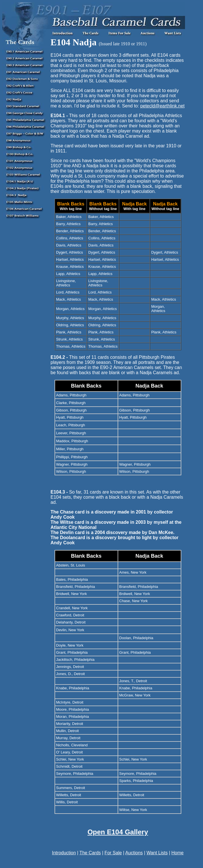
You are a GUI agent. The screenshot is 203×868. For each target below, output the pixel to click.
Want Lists (157, 853)
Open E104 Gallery (118, 832)
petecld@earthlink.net (162, 106)
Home (177, 853)
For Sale (113, 853)
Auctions (134, 853)
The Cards (90, 853)
